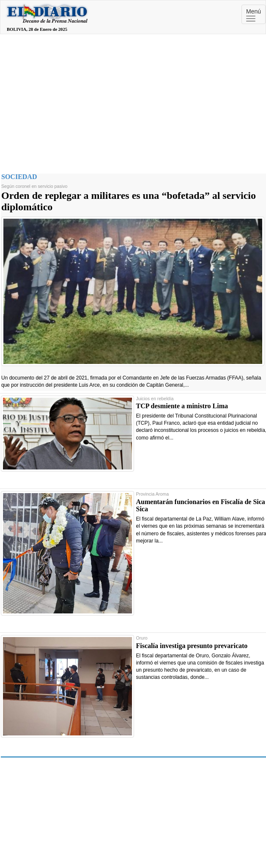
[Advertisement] (133, 102)
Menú (254, 15)
